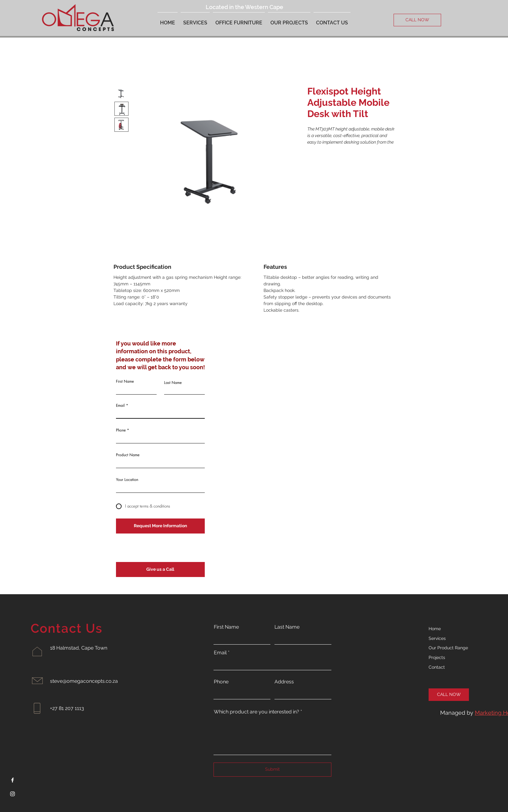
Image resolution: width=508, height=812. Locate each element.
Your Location (127, 480)
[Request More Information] (160, 526)
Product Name (128, 455)
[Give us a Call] (160, 569)
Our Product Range (448, 648)
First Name (125, 381)
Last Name (173, 383)
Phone (121, 430)
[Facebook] (13, 780)
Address (284, 682)
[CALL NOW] (417, 20)
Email (120, 406)
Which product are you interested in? (257, 712)
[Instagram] (13, 794)
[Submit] (272, 770)
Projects (437, 657)
